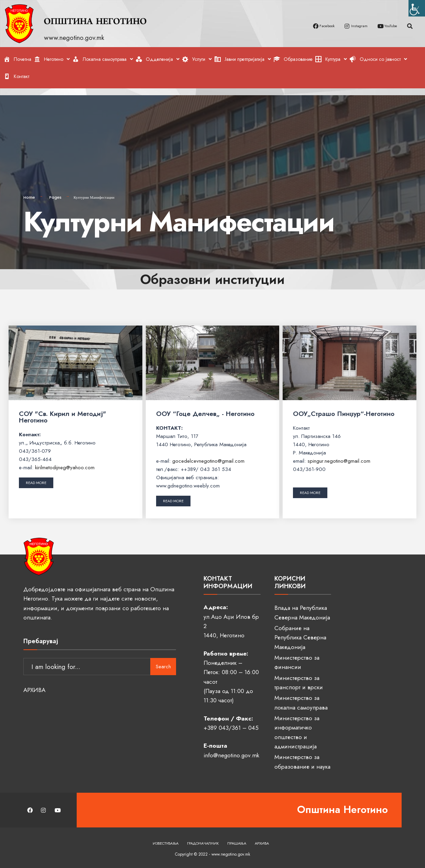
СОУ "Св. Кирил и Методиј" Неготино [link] (63, 411)
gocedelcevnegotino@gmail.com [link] (208, 455)
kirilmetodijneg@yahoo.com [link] (65, 462)
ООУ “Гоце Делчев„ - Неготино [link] (205, 408)
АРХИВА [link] (34, 680)
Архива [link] (262, 838)
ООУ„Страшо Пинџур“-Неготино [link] (344, 408)
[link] (417, 8)
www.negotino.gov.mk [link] (75, 38)
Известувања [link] (166, 838)
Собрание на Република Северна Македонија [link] (300, 632)
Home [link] (29, 192)
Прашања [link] (237, 838)
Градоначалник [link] (203, 838)
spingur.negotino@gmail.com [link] (339, 455)
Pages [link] (55, 192)
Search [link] (163, 657)
